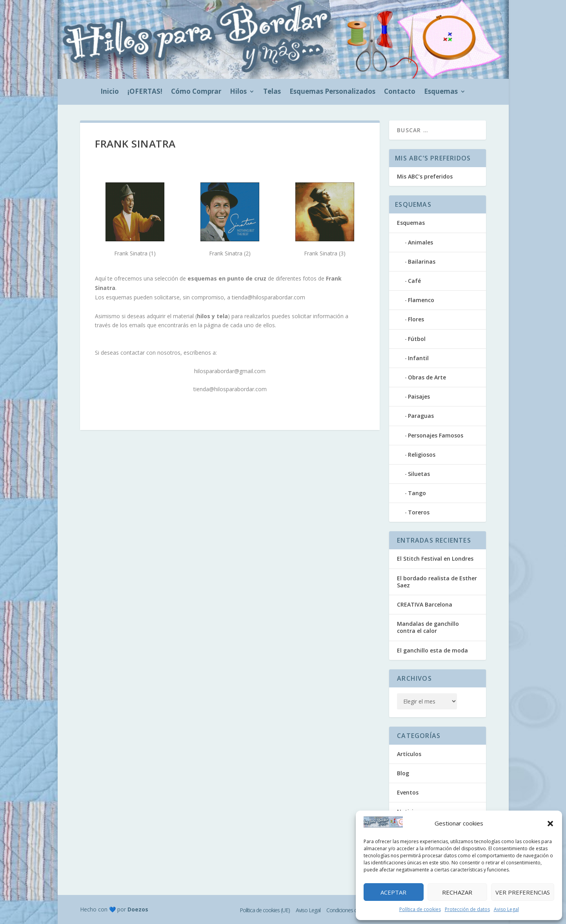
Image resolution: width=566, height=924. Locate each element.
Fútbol (417, 339)
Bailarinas (422, 262)
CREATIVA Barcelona (425, 604)
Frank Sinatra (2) (230, 253)
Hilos (238, 92)
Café (414, 281)
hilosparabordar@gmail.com (230, 371)
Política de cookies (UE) (265, 910)
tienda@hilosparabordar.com (268, 297)
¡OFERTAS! (145, 92)
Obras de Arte (427, 377)
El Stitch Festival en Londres (435, 559)
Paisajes (419, 396)
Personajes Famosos (436, 435)
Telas (272, 92)
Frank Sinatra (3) (325, 253)
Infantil (418, 358)
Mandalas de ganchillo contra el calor (428, 627)
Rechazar (457, 892)
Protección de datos (467, 909)
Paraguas (421, 416)
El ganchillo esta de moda (432, 650)
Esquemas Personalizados (332, 92)
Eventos (408, 792)
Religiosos (422, 455)
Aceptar (393, 892)
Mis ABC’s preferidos (425, 176)
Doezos (138, 909)
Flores (416, 319)
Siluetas (419, 474)
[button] (550, 824)
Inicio (110, 92)
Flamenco (421, 300)
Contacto (400, 92)
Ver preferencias (523, 892)
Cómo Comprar (196, 92)
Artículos (409, 754)
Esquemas (441, 92)
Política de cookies (420, 909)
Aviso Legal (506, 909)
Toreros (419, 512)
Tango (417, 493)
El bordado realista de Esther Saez (437, 582)
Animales (420, 242)
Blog (403, 773)
